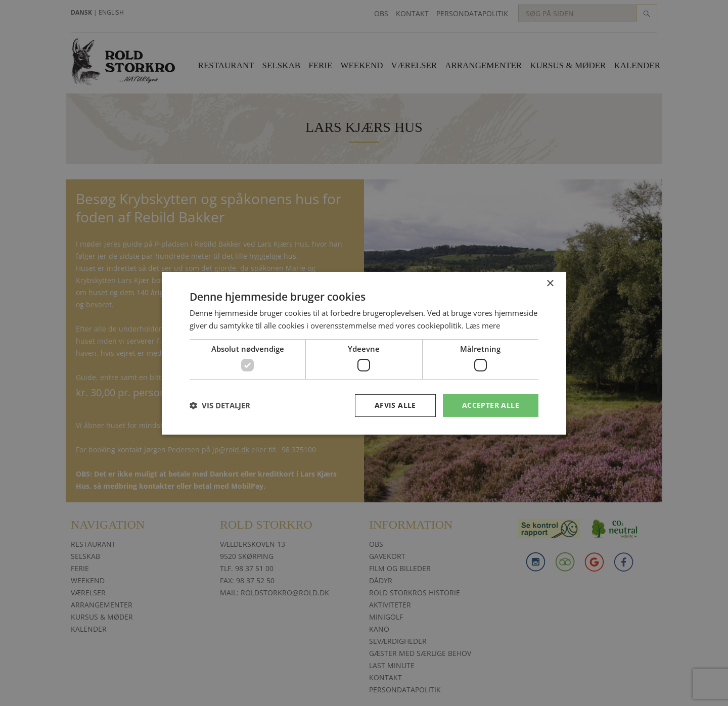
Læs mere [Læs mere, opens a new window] (483, 325)
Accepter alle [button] (491, 405)
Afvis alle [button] (395, 405)
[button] (220, 405)
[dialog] (364, 353)
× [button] (550, 283)
